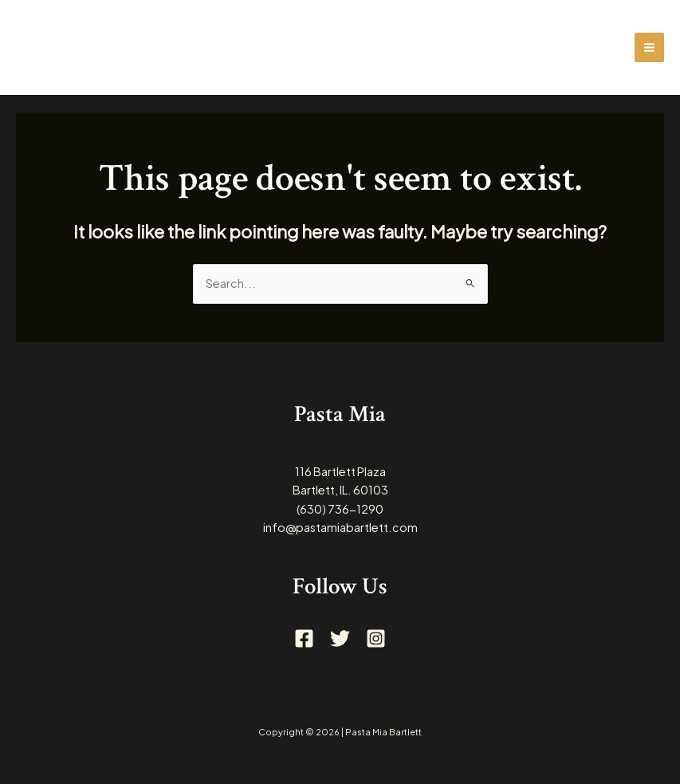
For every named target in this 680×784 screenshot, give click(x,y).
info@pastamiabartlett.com (340, 527)
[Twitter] (340, 638)
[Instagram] (376, 638)
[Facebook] (304, 638)
